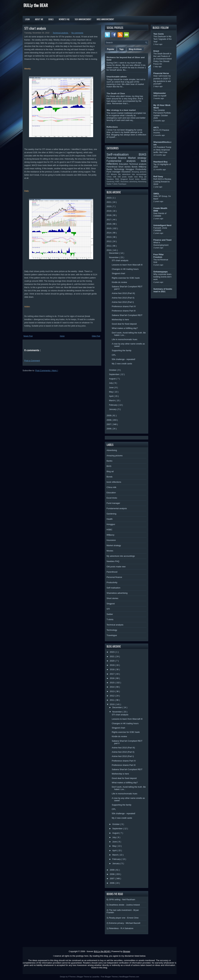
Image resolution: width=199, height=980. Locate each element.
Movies (114, 174)
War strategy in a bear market (121, 110)
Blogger (127, 951)
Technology (120, 169)
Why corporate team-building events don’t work (163, 277)
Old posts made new (128, 177)
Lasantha (96, 977)
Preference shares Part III (124, 311)
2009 (109, 416)
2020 (109, 206)
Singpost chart (118, 273)
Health (144, 179)
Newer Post (28, 336)
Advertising (142, 182)
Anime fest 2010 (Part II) (123, 298)
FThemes (72, 977)
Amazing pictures (139, 172)
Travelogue (122, 184)
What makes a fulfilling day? (125, 328)
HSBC (118, 182)
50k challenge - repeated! (124, 359)
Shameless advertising (129, 182)
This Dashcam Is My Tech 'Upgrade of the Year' (163, 39)
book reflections (114, 482)
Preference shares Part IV (124, 306)
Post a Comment (32, 361)
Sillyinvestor (160, 93)
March (112, 400)
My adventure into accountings (132, 174)
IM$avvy (142, 167)
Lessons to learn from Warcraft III (127, 265)
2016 (109, 224)
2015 (109, 228)
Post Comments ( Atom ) (47, 370)
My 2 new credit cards (122, 364)
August (113, 379)
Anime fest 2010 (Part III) (123, 293)
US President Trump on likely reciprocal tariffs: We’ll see (162, 150)
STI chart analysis (35, 28)
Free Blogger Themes (110, 977)
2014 (109, 233)
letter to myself (160, 96)
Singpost (125, 179)
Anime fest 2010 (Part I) (123, 302)
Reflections (112, 127)
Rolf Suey (158, 176)
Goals (51, 19)
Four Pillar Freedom (159, 256)
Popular (111, 49)
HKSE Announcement (105, 19)
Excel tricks (135, 179)
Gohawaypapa (161, 272)
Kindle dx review (119, 282)
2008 (109, 420)
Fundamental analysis (124, 161)
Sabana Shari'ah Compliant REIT (127, 315)
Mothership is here (120, 320)
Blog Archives (135, 49)
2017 (109, 220)
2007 (109, 424)
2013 (109, 237)
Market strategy (137, 158)
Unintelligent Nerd (162, 225)
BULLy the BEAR (36, 5)
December (114, 253)
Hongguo (131, 169)
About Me (39, 19)
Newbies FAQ (114, 179)
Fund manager (114, 172)
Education (124, 164)
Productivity (141, 169)
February (114, 405)
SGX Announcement (83, 19)
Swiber (109, 184)
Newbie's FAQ (64, 19)
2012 (109, 241)
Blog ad (143, 177)
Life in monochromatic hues (125, 339)
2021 (109, 202)
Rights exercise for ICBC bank (126, 278)
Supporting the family (122, 350)
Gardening (111, 182)
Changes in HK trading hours (125, 269)
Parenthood (113, 167)
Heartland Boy (161, 162)
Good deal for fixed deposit (124, 324)
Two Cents (159, 34)
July (111, 383)
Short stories (125, 167)
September (114, 374)
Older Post (96, 336)
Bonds (135, 167)
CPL (114, 355)
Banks (110, 169)
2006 (109, 429)
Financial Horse (161, 73)
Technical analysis (61, 33)
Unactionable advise (117, 77)
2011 (109, 246)
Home (62, 336)
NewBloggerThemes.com (129, 977)
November (114, 257)
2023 (109, 198)
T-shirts (115, 184)
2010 (109, 250)
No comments (77, 33)
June (112, 387)
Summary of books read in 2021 (163, 290)
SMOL (157, 194)
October (113, 370)
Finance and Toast (163, 240)
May (111, 392)
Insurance (126, 172)
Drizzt (156, 51)
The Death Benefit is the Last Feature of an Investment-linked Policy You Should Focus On (163, 59)
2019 (109, 211)
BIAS (142, 154)
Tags (121, 49)
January (113, 409)
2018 (109, 215)
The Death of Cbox (116, 93)
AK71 (156, 127)
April (111, 396)
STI (109, 174)
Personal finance (117, 158)
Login (27, 19)
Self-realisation (123, 154)
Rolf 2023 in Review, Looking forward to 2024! (163, 182)
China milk (112, 177)
